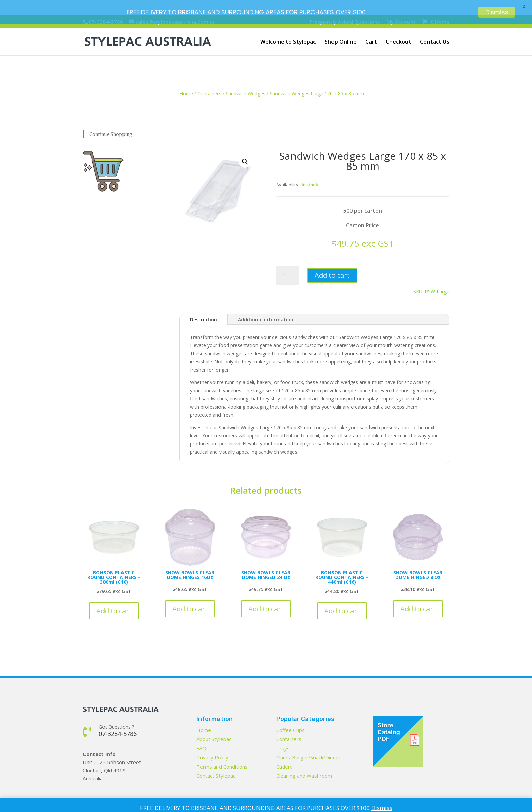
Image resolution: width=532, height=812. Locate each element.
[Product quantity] (288, 260)
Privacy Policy (212, 742)
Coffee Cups (290, 715)
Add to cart (332, 260)
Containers (209, 78)
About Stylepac (214, 724)
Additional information (266, 304)
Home (186, 78)
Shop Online (341, 27)
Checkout (398, 27)
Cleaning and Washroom (304, 760)
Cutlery (284, 751)
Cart (371, 27)
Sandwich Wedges (245, 78)
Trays (283, 733)
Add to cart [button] (114, 596)
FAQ (201, 733)
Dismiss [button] (382, 808)
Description (204, 304)
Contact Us (435, 27)
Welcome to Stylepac (288, 27)
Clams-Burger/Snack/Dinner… (310, 742)
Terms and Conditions (222, 751)
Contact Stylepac (216, 760)
